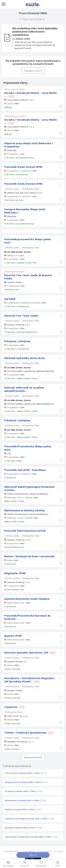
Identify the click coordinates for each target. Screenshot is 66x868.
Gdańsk (10, 103)
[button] (61, 106)
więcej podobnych (33, 757)
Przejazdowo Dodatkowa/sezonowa (23, 303)
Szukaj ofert (25, 864)
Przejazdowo (13, 154)
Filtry (33, 855)
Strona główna (8, 864)
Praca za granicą (44, 851)
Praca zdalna (28, 851)
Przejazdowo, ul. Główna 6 (19, 171)
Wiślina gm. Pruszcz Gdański (19, 497)
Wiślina (10, 560)
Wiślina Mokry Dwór (16, 603)
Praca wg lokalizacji (11, 851)
